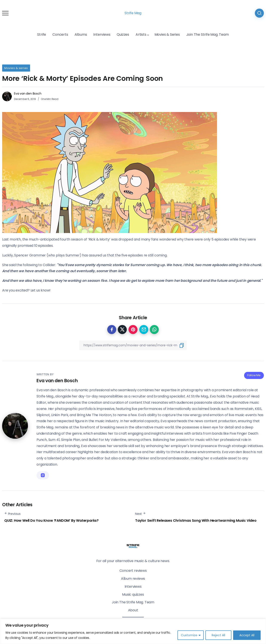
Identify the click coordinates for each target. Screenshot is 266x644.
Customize (189, 635)
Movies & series (16, 68)
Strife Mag (133, 13)
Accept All (247, 635)
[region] (133, 631)
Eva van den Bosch (28, 94)
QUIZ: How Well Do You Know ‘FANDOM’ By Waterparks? (51, 521)
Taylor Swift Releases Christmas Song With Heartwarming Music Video (196, 521)
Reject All (218, 635)
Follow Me (254, 375)
